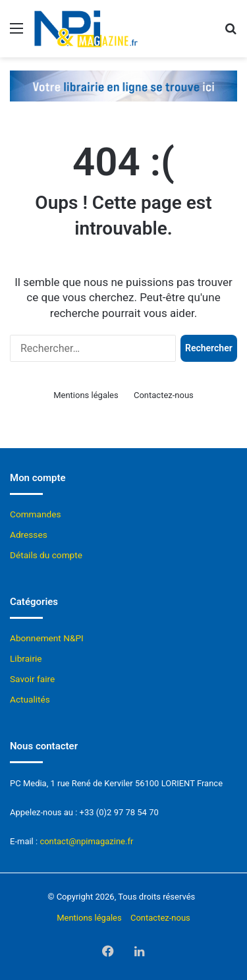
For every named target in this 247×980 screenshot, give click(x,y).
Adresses (29, 534)
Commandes (36, 514)
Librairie (26, 658)
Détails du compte (46, 555)
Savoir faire (32, 679)
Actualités (30, 699)
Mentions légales (86, 395)
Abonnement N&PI (47, 638)
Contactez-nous (164, 395)
